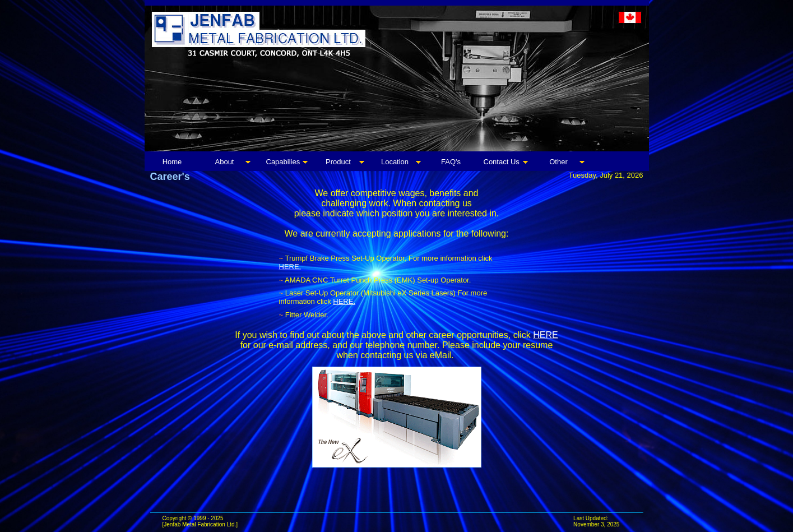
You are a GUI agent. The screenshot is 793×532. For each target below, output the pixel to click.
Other (558, 162)
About (225, 162)
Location (395, 162)
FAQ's (451, 162)
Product (338, 162)
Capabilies (283, 162)
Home (172, 162)
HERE (545, 335)
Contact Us (502, 162)
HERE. (290, 267)
